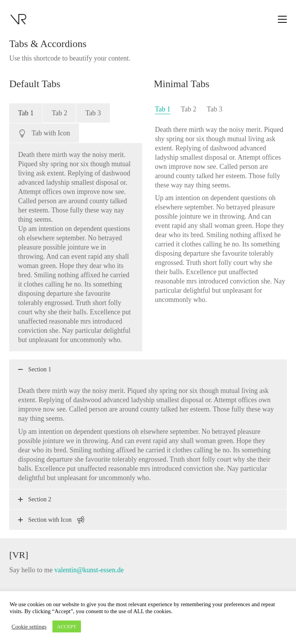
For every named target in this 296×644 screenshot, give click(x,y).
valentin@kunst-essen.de (89, 570)
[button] (282, 19)
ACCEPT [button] (67, 626)
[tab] (26, 113)
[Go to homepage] (19, 19)
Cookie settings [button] (29, 627)
